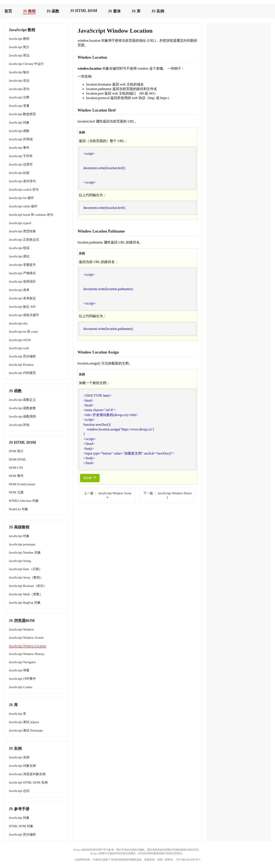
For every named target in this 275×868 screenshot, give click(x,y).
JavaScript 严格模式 (22, 273)
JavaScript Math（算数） (26, 594)
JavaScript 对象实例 (22, 766)
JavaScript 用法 (19, 55)
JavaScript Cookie (21, 687)
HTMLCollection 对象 (24, 501)
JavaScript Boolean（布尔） (28, 586)
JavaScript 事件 (19, 148)
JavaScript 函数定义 (22, 400)
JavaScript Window (21, 629)
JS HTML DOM (84, 11)
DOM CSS (16, 468)
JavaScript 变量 (19, 106)
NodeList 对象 (18, 509)
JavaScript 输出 (19, 72)
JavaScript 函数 (19, 131)
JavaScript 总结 (19, 791)
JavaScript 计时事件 (22, 679)
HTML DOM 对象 (21, 826)
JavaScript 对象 (19, 122)
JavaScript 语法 (19, 81)
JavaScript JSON (20, 340)
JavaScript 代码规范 (22, 373)
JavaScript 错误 (19, 248)
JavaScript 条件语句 (22, 181)
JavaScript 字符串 (21, 156)
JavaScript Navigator (22, 662)
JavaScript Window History (27, 654)
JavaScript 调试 (19, 256)
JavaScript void (19, 348)
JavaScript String (20, 561)
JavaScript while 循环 (23, 206)
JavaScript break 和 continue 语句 (31, 215)
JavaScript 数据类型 (22, 114)
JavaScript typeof (20, 223)
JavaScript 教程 (19, 39)
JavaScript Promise (21, 365)
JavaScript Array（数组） (26, 577)
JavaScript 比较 (19, 173)
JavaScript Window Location (27, 646)
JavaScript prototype (22, 544)
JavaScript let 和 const (23, 332)
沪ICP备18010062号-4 (188, 860)
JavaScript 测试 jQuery (24, 722)
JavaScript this (18, 323)
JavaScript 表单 (19, 290)
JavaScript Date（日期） (25, 569)
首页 (8, 11)
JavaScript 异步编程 (22, 356)
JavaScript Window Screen (26, 638)
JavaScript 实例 (19, 757)
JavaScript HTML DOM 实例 (28, 782)
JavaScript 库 (18, 714)
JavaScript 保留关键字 (24, 315)
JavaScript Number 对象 (25, 553)
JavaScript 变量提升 (22, 265)
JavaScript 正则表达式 (24, 240)
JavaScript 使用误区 (22, 282)
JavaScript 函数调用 (22, 416)
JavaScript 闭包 (19, 425)
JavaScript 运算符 (21, 164)
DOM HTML (18, 459)
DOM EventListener (22, 484)
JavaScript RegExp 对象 (25, 603)
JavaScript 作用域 (21, 139)
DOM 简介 (16, 451)
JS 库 (136, 11)
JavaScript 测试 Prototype (26, 730)
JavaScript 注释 (19, 97)
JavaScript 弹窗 (19, 670)
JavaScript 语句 (19, 89)
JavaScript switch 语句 (24, 190)
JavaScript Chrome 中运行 (26, 64)
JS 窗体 (115, 11)
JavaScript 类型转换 (22, 231)
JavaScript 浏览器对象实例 (27, 774)
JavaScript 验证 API (22, 307)
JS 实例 (158, 11)
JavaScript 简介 (19, 47)
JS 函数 (53, 11)
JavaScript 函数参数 (22, 408)
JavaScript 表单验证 (22, 298)
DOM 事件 (16, 476)
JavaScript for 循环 (21, 198)
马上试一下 (90, 478)
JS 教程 (29, 11)
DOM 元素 (16, 492)
